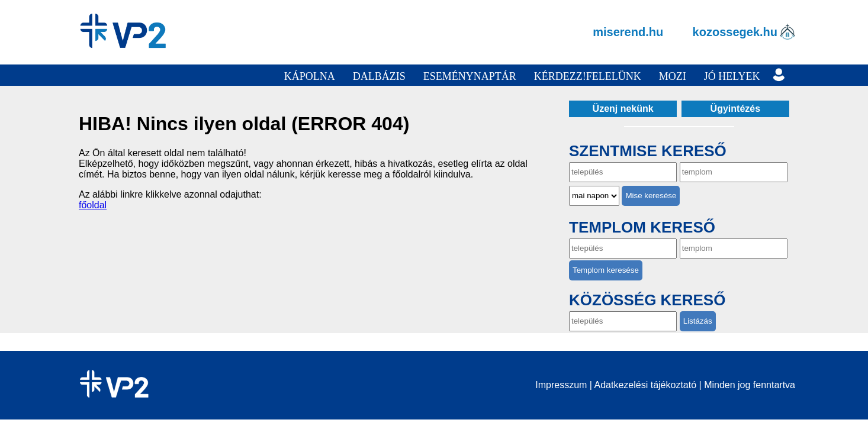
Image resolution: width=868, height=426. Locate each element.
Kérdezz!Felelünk (588, 76)
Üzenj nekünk (623, 109)
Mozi (673, 76)
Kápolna (310, 76)
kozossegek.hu (735, 32)
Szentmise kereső (648, 151)
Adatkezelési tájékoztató (646, 385)
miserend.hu (628, 32)
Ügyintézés (735, 109)
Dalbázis (379, 76)
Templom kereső (642, 227)
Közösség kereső (647, 300)
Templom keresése (606, 270)
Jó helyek (732, 76)
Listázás (698, 321)
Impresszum (561, 385)
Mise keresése (651, 196)
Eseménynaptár (470, 76)
